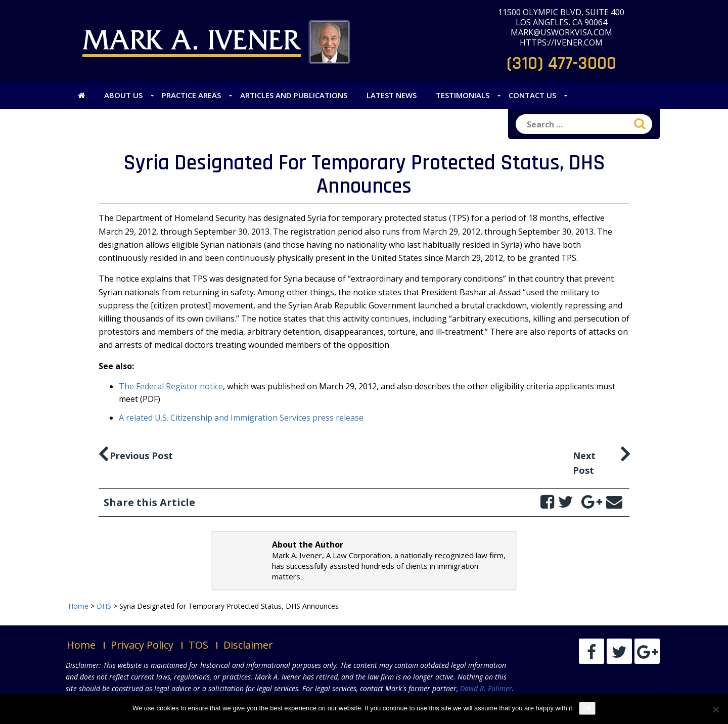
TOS (198, 645)
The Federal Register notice (171, 386)
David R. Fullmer (486, 688)
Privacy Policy (142, 645)
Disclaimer (248, 645)
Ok (587, 708)
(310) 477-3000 (561, 63)
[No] (715, 709)
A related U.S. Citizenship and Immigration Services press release (241, 418)
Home (81, 645)
